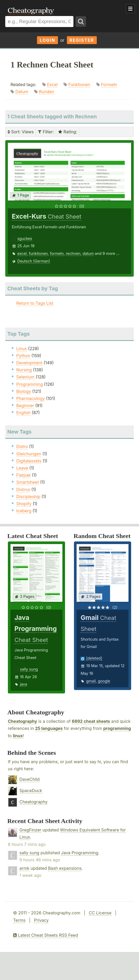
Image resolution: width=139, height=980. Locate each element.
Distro (22, 446)
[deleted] (94, 658)
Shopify (24, 504)
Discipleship (28, 497)
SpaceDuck (31, 791)
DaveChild (30, 779)
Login (47, 40)
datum (88, 253)
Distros (23, 489)
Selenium (25, 377)
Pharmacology (31, 398)
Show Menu (130, 9)
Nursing (24, 370)
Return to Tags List (35, 303)
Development (29, 363)
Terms (19, 920)
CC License (100, 913)
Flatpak (23, 475)
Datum (22, 92)
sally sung (29, 669)
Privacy (41, 920)
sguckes (25, 238)
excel (22, 253)
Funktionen (79, 85)
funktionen (38, 253)
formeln (57, 253)
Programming (30, 384)
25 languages (49, 728)
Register (82, 40)
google (104, 681)
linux (18, 736)
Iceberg (24, 511)
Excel (52, 85)
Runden (47, 92)
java (23, 684)
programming (117, 728)
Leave (22, 468)
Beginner (25, 405)
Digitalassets (29, 461)
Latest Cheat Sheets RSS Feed (46, 935)
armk (24, 868)
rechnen (73, 253)
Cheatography (22, 721)
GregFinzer (30, 830)
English (23, 413)
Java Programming (80, 853)
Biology (24, 391)
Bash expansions (65, 868)
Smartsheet (28, 482)
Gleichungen (29, 454)
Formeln (109, 85)
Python (23, 356)
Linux (22, 349)
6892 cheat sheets (91, 721)
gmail (91, 681)
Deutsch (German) (34, 261)
